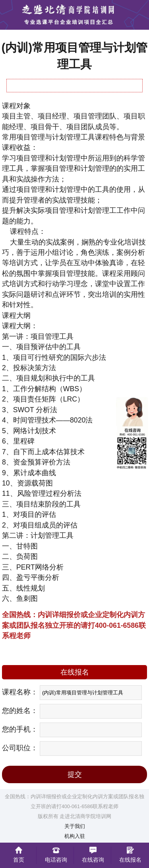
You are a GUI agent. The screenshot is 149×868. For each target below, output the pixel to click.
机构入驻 (75, 836)
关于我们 (75, 826)
